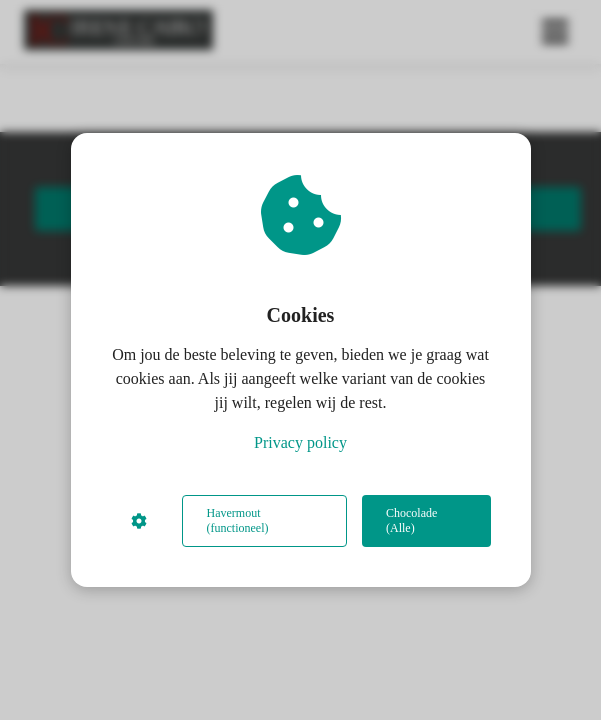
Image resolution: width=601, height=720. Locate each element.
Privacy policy (300, 442)
